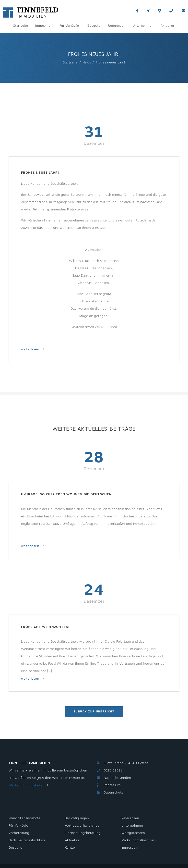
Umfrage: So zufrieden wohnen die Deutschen (66, 494)
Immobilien (44, 26)
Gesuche (94, 26)
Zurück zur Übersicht (94, 712)
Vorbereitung (19, 833)
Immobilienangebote (24, 818)
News (87, 62)
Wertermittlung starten (27, 785)
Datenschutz (113, 793)
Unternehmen (143, 26)
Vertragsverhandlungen (83, 826)
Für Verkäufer (70, 26)
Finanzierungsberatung (83, 833)
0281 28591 (113, 770)
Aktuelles (168, 26)
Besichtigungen (77, 818)
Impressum (112, 785)
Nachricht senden (117, 778)
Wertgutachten (133, 833)
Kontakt (71, 848)
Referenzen (117, 26)
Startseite (21, 26)
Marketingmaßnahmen (139, 840)
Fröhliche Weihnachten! (45, 627)
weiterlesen (31, 349)
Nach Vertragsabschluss (27, 840)
